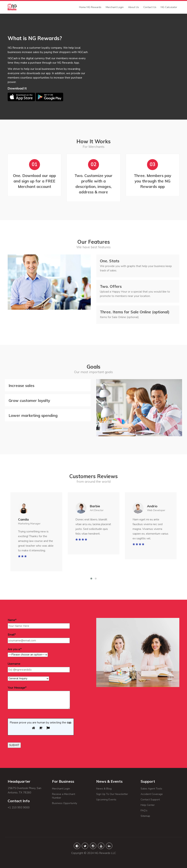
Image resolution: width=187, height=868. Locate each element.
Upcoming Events (106, 800)
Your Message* (17, 688)
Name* (12, 620)
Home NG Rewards (90, 7)
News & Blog (104, 789)
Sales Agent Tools (151, 789)
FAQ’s (153, 810)
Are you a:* (15, 649)
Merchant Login (115, 7)
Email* (12, 635)
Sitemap (150, 816)
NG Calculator (169, 7)
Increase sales (21, 386)
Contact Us (150, 7)
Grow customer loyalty (29, 400)
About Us (133, 7)
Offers (111, 286)
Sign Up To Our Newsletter (112, 794)
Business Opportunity (65, 803)
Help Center (155, 805)
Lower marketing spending (33, 415)
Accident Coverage (152, 794)
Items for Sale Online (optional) (135, 312)
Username (14, 664)
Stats (110, 261)
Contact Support (150, 800)
